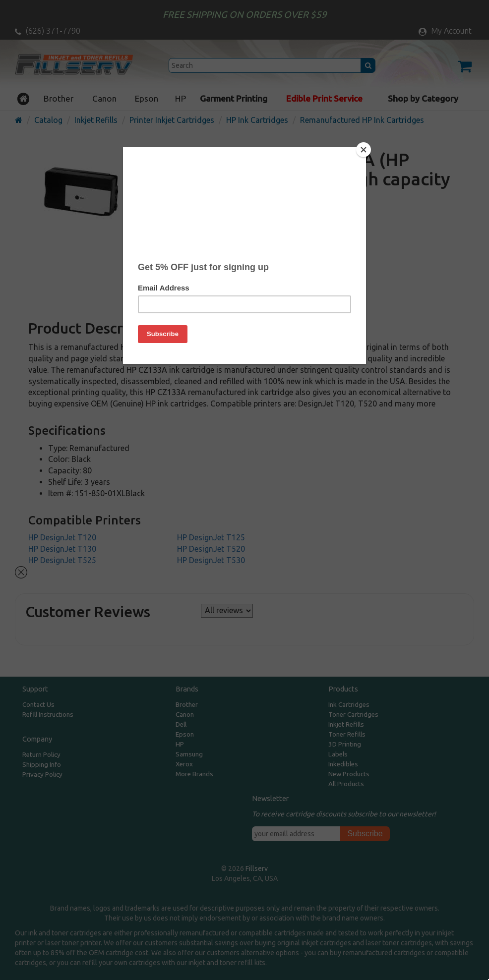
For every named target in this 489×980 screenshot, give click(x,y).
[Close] (364, 150)
